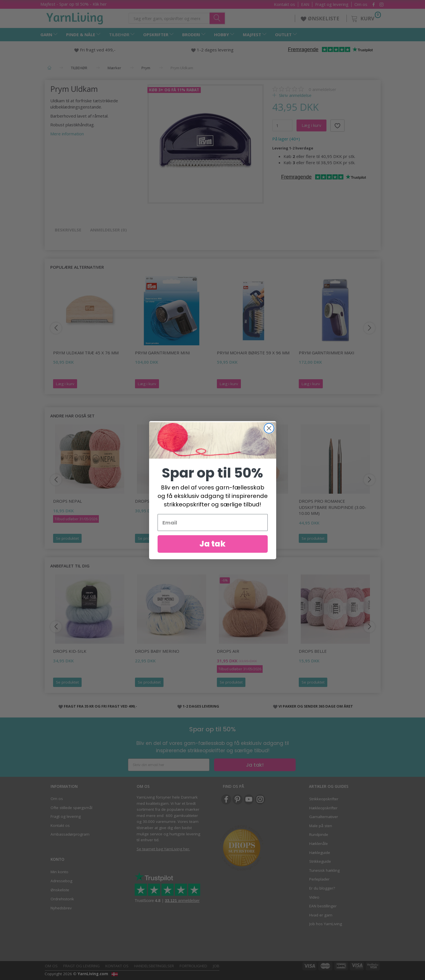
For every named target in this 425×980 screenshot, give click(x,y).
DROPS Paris (231, 501)
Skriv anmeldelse (295, 95)
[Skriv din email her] (169, 765)
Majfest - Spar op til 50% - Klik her (74, 4)
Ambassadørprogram (70, 834)
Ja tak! (255, 765)
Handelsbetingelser (154, 966)
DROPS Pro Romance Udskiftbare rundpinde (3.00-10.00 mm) (333, 507)
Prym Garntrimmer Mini (163, 353)
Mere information (67, 134)
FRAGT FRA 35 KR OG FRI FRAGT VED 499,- (100, 706)
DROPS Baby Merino (157, 651)
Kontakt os (285, 4)
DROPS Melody (152, 501)
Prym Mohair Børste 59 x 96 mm (253, 353)
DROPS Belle (313, 651)
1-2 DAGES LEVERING (201, 706)
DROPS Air (228, 651)
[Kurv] (366, 18)
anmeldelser (322, 89)
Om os (361, 4)
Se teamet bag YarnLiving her (163, 849)
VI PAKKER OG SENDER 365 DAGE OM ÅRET (316, 706)
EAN (305, 4)
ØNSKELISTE (321, 18)
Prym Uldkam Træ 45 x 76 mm (86, 353)
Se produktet (67, 538)
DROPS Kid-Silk (70, 651)
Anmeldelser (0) (108, 230)
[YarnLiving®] (75, 17)
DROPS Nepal (67, 501)
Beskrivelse (68, 230)
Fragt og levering (332, 4)
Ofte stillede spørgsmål (71, 808)
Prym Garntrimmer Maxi (327, 353)
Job (216, 966)
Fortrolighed (193, 966)
